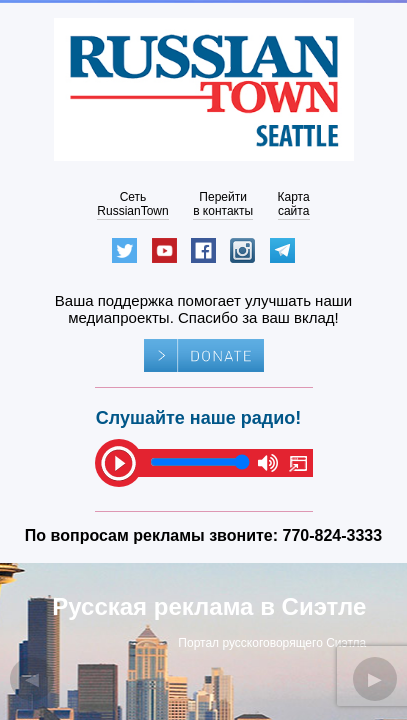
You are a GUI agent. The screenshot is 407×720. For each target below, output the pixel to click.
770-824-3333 (333, 535)
